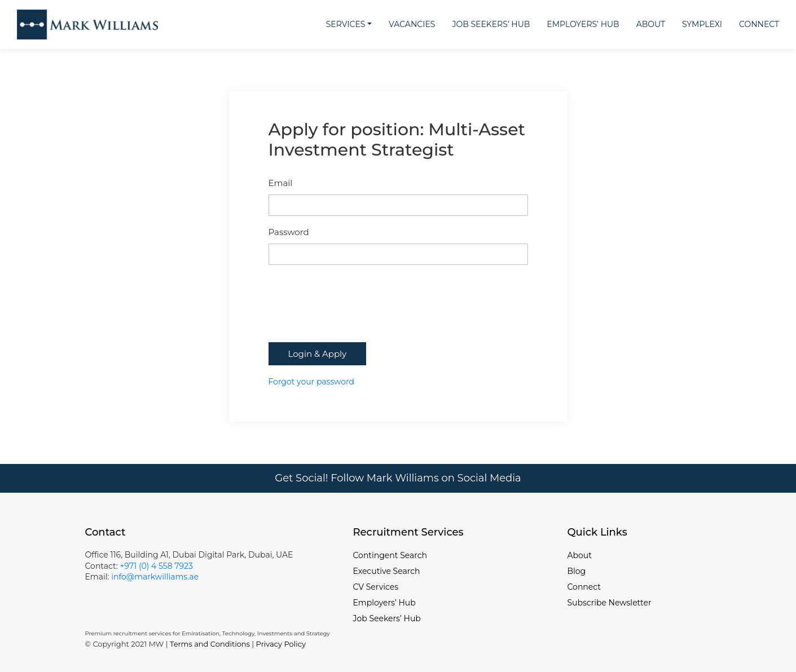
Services (346, 24)
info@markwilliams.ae (154, 577)
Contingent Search (390, 555)
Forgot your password (311, 382)
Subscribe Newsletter (610, 603)
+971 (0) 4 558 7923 (156, 566)
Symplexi (702, 24)
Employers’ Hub (583, 24)
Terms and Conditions (210, 644)
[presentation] (354, 315)
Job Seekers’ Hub (491, 24)
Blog (577, 571)
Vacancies (412, 24)
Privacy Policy (281, 644)
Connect (759, 24)
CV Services (376, 587)
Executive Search (387, 571)
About (651, 24)
